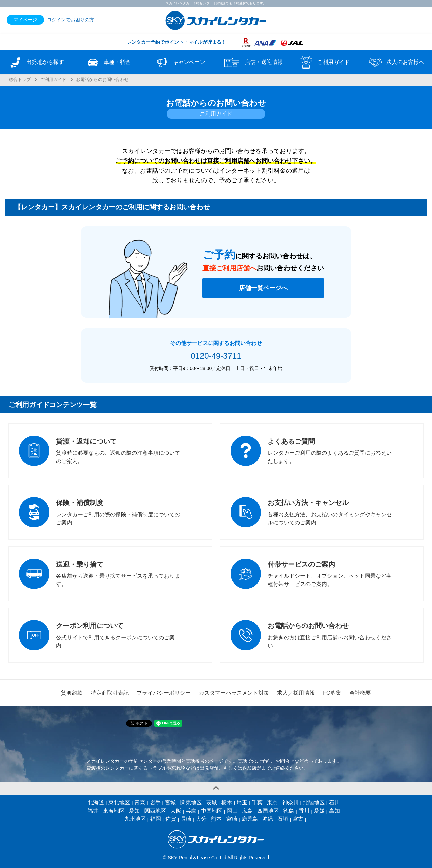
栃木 (227, 803)
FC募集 (332, 693)
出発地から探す (36, 63)
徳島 (289, 811)
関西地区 (155, 811)
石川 (334, 803)
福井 (93, 811)
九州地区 (135, 819)
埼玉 (242, 803)
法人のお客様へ (396, 63)
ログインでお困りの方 (71, 20)
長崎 (186, 819)
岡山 (232, 811)
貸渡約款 (72, 693)
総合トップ (20, 80)
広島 (247, 811)
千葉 (257, 803)
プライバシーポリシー (164, 693)
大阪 (176, 811)
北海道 (96, 803)
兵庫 (191, 811)
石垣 (283, 819)
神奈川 (291, 803)
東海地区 (114, 811)
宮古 (298, 819)
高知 (334, 811)
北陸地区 (314, 803)
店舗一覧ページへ (263, 288)
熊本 (216, 819)
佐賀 (171, 819)
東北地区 (119, 803)
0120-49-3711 (216, 356)
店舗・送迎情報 (252, 63)
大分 (201, 819)
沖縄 (268, 819)
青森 (140, 803)
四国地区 (268, 811)
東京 (272, 803)
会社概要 (360, 693)
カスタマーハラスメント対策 (234, 693)
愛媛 (319, 811)
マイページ (25, 20)
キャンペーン (180, 63)
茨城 (212, 803)
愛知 (134, 811)
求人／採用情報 (296, 693)
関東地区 (191, 803)
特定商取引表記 (110, 693)
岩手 (155, 803)
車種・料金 (108, 63)
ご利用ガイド (324, 63)
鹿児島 (250, 819)
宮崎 (232, 819)
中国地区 (212, 811)
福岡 (156, 819)
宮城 (170, 803)
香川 (304, 811)
